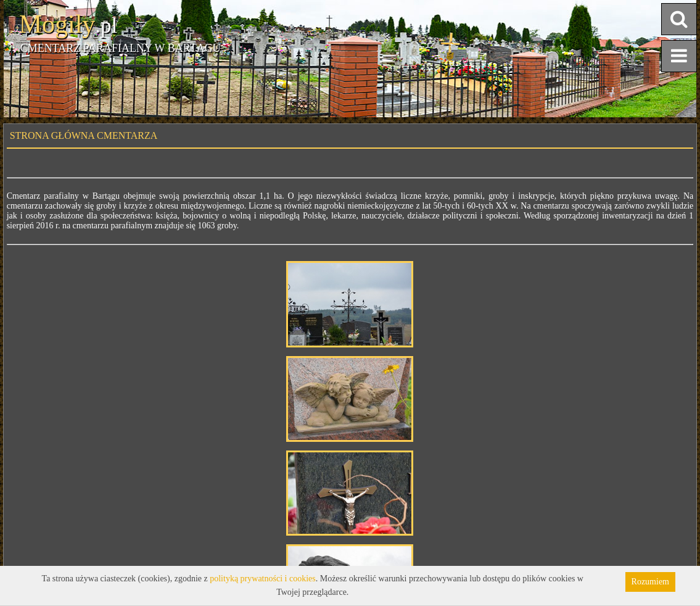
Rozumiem (650, 582)
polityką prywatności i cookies (262, 579)
